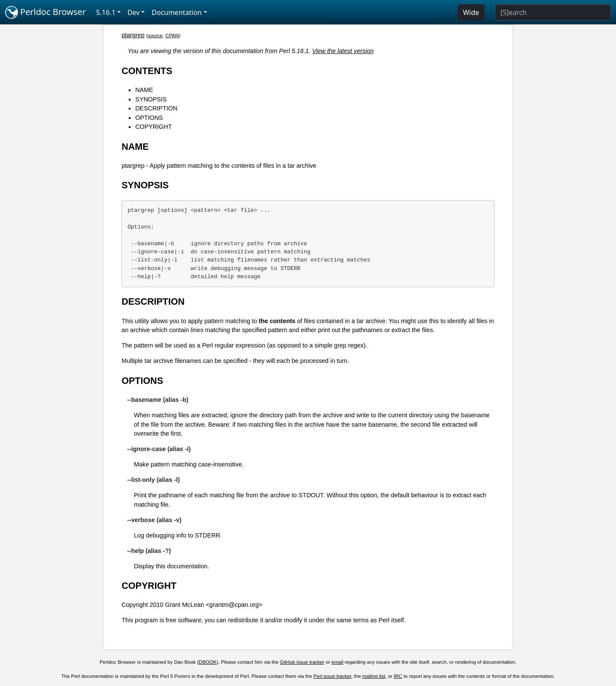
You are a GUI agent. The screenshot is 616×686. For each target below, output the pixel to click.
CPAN (172, 36)
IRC (398, 676)
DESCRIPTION (156, 108)
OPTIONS (149, 118)
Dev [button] (134, 12)
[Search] (553, 12)
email (338, 662)
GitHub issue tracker (302, 662)
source (155, 36)
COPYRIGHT (154, 127)
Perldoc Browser (46, 12)
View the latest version (343, 51)
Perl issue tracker (332, 676)
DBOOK (208, 662)
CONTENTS (147, 71)
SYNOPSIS (151, 99)
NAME (144, 90)
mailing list (374, 676)
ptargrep (133, 35)
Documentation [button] (176, 12)
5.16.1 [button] (106, 12)
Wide (471, 12)
